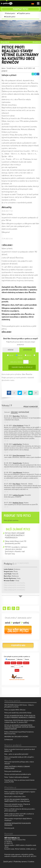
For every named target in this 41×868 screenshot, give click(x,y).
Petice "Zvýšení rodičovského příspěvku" (17, 777)
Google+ (13, 608)
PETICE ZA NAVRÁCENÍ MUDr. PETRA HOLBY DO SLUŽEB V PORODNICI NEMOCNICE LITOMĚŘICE (20, 716)
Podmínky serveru (20, 861)
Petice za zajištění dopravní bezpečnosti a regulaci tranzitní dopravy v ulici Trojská (20, 793)
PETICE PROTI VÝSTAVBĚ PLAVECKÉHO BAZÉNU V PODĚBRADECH (15, 535)
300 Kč (19, 355)
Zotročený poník (9, 828)
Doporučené (24, 412)
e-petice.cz (7, 4)
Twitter (35, 74)
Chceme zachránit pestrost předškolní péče (18, 774)
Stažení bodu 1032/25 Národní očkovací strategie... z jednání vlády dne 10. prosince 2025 (20, 721)
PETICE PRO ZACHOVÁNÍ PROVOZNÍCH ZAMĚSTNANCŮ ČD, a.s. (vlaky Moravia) (17, 800)
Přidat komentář (31, 407)
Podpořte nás (18, 646)
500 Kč (28, 355)
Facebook (38, 74)
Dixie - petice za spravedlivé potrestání (16, 754)
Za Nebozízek (9, 739)
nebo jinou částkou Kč (20, 362)
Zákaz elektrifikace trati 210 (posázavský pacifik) (16, 542)
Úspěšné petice (25, 13)
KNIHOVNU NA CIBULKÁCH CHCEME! (16, 737)
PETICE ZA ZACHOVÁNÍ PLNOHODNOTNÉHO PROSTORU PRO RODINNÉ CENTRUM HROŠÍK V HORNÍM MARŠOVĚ (20, 727)
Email (33, 74)
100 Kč (10, 355)
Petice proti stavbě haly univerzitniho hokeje (18, 713)
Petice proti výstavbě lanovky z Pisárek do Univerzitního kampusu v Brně (17, 805)
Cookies (31, 861)
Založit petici (11, 17)
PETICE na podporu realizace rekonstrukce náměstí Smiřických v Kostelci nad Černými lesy (16, 550)
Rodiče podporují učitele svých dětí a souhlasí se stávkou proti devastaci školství (19, 815)
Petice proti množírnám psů (13, 771)
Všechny (14, 412)
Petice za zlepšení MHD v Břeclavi (15, 710)
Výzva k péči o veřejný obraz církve (15, 796)
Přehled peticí (10, 13)
